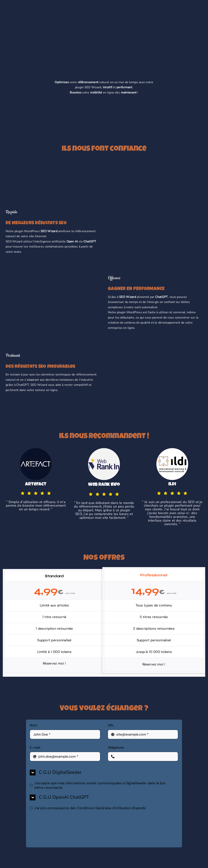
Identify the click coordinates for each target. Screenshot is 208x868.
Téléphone (116, 748)
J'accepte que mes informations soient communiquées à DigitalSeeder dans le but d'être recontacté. (100, 785)
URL (112, 725)
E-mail (36, 748)
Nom (35, 725)
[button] (104, 773)
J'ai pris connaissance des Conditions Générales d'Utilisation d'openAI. (90, 808)
